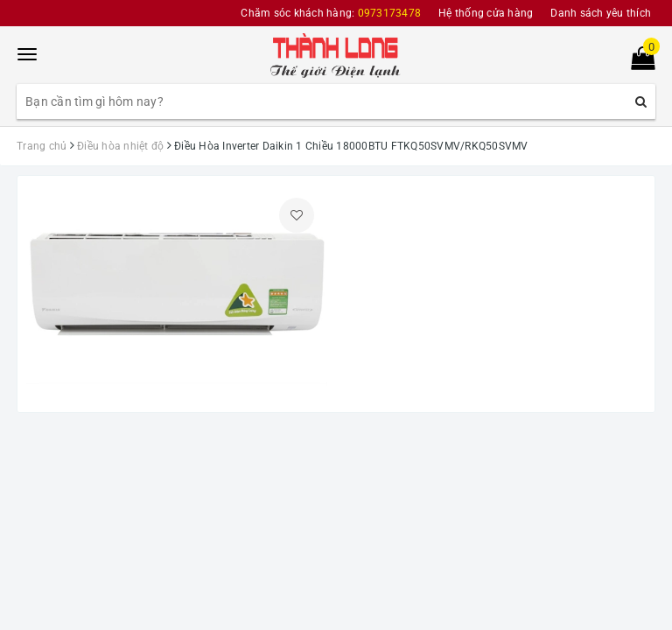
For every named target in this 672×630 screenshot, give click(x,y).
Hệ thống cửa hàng (486, 13)
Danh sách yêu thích (601, 13)
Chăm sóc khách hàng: (331, 13)
